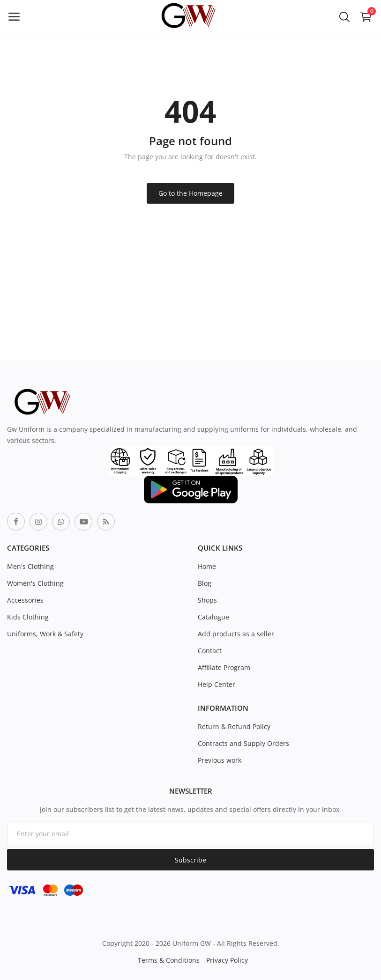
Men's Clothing (30, 566)
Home (207, 566)
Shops (207, 600)
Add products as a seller (236, 634)
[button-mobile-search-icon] (344, 16)
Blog (205, 583)
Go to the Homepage (190, 193)
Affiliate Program (224, 667)
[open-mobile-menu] (14, 16)
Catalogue (213, 617)
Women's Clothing (35, 583)
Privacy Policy (227, 960)
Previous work (220, 760)
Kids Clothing (28, 617)
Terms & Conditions (169, 960)
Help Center (217, 684)
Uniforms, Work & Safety (45, 634)
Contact (210, 651)
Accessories (25, 600)
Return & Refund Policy (234, 726)
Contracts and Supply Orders (243, 743)
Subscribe (190, 860)
